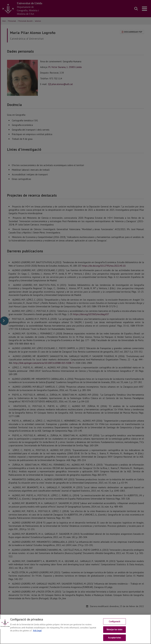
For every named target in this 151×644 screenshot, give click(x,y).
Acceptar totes (115, 639)
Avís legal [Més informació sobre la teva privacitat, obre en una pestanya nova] (37, 632)
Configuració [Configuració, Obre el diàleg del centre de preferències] (115, 622)
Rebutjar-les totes (115, 631)
